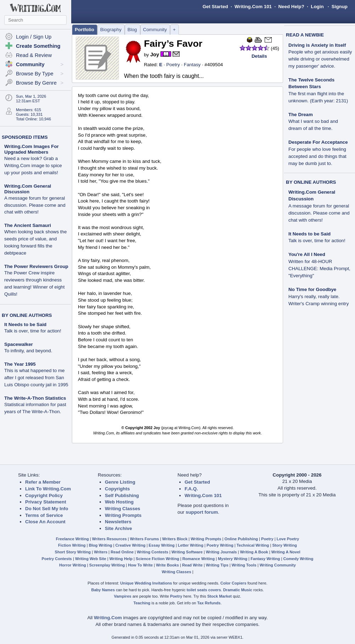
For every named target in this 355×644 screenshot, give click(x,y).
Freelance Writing (72, 539)
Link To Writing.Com (48, 489)
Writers (101, 552)
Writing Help (121, 559)
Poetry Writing (220, 545)
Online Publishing (241, 539)
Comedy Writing (298, 559)
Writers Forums (145, 539)
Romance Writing (199, 559)
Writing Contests (153, 552)
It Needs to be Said (25, 324)
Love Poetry (288, 539)
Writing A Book (254, 552)
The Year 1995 (20, 364)
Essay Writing (162, 545)
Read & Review (34, 55)
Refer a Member (43, 482)
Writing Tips (217, 565)
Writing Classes (123, 509)
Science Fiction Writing (157, 559)
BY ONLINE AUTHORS (27, 315)
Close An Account (45, 522)
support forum (202, 512)
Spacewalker (19, 344)
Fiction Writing (72, 545)
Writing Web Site (91, 559)
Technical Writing (253, 545)
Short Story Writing (73, 552)
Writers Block (175, 539)
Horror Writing (73, 565)
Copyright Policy (44, 495)
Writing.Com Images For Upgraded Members (32, 149)
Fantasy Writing (265, 559)
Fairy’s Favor (173, 44)
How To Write (140, 565)
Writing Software (187, 552)
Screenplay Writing (107, 565)
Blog (132, 30)
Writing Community (278, 565)
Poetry (173, 65)
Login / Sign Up (34, 37)
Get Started (215, 7)
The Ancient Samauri (28, 225)
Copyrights (117, 489)
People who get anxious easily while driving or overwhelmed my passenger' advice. (320, 59)
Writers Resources (109, 539)
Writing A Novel (286, 552)
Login (317, 7)
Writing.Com (108, 618)
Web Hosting (119, 502)
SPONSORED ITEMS (25, 137)
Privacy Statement (46, 502)
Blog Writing (101, 545)
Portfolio (84, 30)
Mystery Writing (233, 559)
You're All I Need (307, 254)
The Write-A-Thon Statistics (35, 398)
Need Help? (291, 7)
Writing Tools (244, 565)
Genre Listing (120, 482)
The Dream (301, 115)
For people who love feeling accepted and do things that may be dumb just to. (317, 156)
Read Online (122, 552)
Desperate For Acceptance (318, 142)
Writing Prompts (123, 515)
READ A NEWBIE (305, 35)
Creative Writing (131, 545)
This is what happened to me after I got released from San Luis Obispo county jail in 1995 (36, 378)
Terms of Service (44, 515)
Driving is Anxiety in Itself (317, 45)
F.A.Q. (191, 489)
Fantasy (192, 65)
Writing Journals (221, 552)
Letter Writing (191, 545)
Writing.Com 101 (253, 7)
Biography (111, 30)
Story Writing (284, 545)
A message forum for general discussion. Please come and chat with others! (35, 205)
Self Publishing (122, 495)
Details (259, 56)
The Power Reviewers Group (36, 266)
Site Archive (119, 528)
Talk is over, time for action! (33, 331)
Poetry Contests (57, 559)
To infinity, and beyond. (28, 351)
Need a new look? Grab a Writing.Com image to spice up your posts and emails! (33, 166)
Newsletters (118, 522)
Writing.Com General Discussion (28, 189)
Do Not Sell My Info (47, 509)
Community (155, 30)
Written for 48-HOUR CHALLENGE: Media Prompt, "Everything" (319, 269)
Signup (340, 7)
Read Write (192, 565)
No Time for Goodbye (312, 289)
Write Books (167, 565)
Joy (155, 55)
